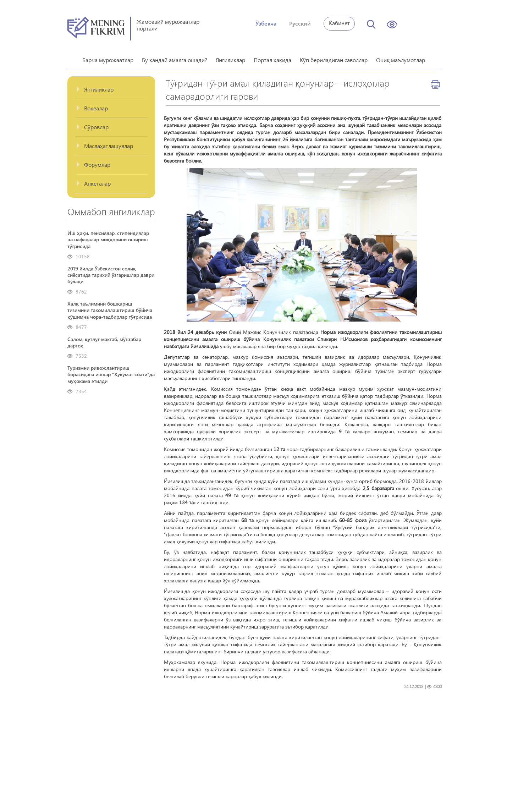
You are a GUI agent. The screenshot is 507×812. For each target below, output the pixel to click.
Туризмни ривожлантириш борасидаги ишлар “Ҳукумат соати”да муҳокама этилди (111, 372)
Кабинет (339, 23)
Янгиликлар (230, 57)
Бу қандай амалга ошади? (175, 57)
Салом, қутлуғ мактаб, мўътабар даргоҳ (104, 340)
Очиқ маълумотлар (401, 57)
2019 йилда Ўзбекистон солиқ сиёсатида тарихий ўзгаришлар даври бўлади (111, 273)
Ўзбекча (266, 23)
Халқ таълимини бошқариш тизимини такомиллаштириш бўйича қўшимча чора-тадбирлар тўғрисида (110, 308)
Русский (300, 23)
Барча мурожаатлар (108, 57)
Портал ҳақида (272, 57)
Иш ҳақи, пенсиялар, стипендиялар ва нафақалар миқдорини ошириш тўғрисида (108, 237)
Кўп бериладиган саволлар (334, 57)
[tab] (111, 87)
